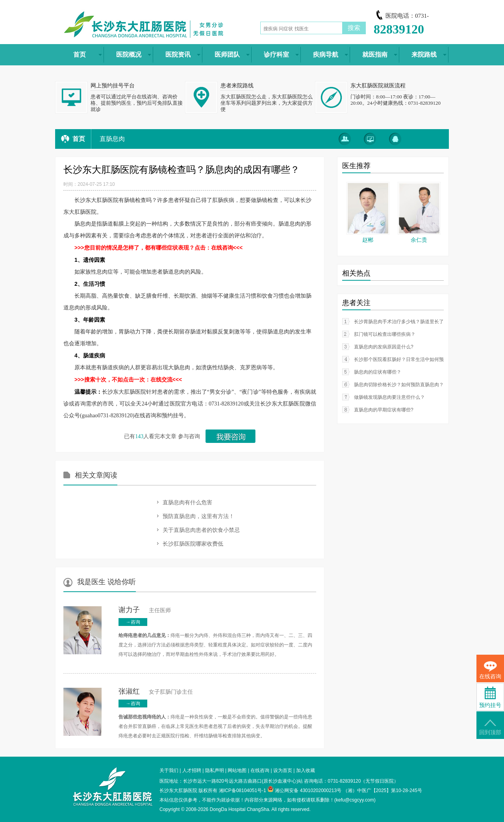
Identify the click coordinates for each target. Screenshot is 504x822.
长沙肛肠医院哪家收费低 (193, 544)
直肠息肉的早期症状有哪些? (384, 410)
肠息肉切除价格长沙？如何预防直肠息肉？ (399, 385)
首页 (79, 139)
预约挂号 (490, 697)
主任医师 (145, 610)
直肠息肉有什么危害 (187, 502)
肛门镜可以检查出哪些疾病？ (385, 334)
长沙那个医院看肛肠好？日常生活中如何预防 (401, 359)
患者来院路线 (237, 86)
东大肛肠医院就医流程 (378, 86)
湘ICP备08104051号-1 (243, 791)
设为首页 (283, 770)
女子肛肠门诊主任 (156, 692)
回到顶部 (490, 727)
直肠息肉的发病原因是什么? (384, 347)
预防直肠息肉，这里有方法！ (198, 516)
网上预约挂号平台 (113, 86)
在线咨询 (260, 770)
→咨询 (133, 622)
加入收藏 (306, 770)
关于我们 (169, 770)
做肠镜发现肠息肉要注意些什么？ (389, 397)
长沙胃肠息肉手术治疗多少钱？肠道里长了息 (401, 322)
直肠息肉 (112, 139)
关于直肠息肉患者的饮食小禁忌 (201, 530)
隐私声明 (215, 770)
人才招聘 (192, 770)
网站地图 (237, 770)
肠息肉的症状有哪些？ (378, 372)
